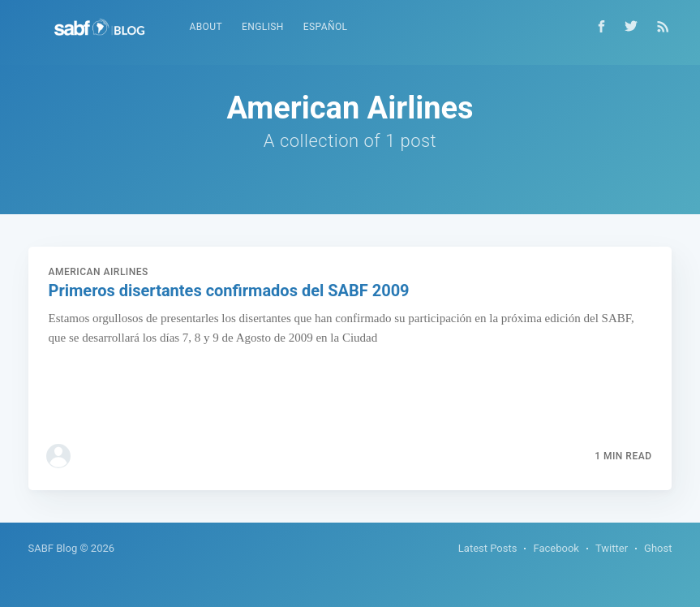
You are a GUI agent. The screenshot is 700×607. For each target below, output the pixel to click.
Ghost (658, 548)
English (263, 27)
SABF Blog (53, 548)
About (206, 27)
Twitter (612, 548)
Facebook (556, 548)
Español (326, 27)
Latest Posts (488, 548)
